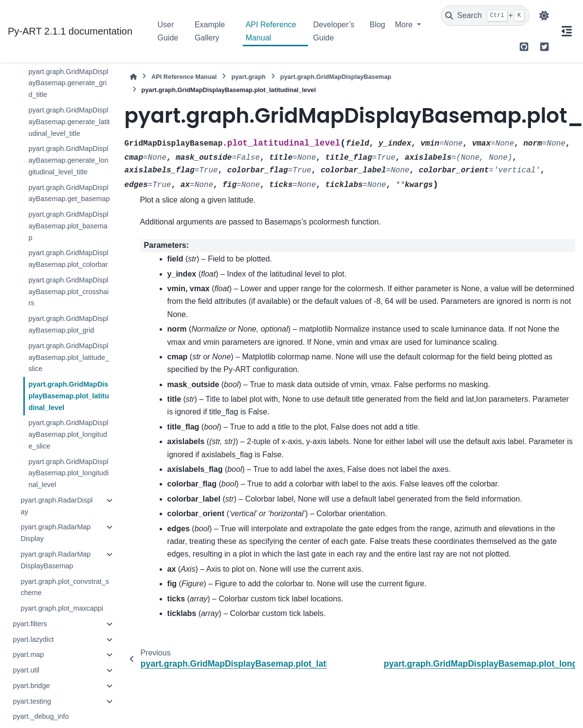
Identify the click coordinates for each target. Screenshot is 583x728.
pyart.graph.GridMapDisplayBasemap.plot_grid (68, 324)
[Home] (133, 77)
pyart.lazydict (33, 639)
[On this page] (566, 31)
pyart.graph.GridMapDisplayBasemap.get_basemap (69, 193)
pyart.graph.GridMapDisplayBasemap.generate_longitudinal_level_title (68, 160)
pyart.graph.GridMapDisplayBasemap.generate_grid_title (68, 83)
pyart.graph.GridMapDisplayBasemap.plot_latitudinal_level (69, 396)
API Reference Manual (271, 31)
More (405, 25)
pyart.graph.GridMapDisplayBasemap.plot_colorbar (68, 259)
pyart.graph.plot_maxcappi (62, 608)
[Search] (485, 16)
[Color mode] (544, 16)
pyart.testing (32, 701)
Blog (377, 25)
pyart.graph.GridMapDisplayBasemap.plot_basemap (68, 226)
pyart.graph (248, 77)
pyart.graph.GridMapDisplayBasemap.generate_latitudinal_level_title (69, 122)
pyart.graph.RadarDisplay (56, 506)
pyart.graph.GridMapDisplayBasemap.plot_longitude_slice (68, 434)
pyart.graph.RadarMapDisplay (55, 533)
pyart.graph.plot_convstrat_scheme (65, 587)
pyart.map (28, 654)
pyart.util (26, 670)
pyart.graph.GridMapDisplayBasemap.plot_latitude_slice (69, 357)
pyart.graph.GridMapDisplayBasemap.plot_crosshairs (68, 292)
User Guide (168, 31)
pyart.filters (30, 624)
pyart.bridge (31, 686)
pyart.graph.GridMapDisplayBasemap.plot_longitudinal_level (68, 473)
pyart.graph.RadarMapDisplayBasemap (55, 560)
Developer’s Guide (334, 31)
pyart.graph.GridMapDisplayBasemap (336, 77)
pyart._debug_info (41, 716)
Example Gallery (210, 31)
